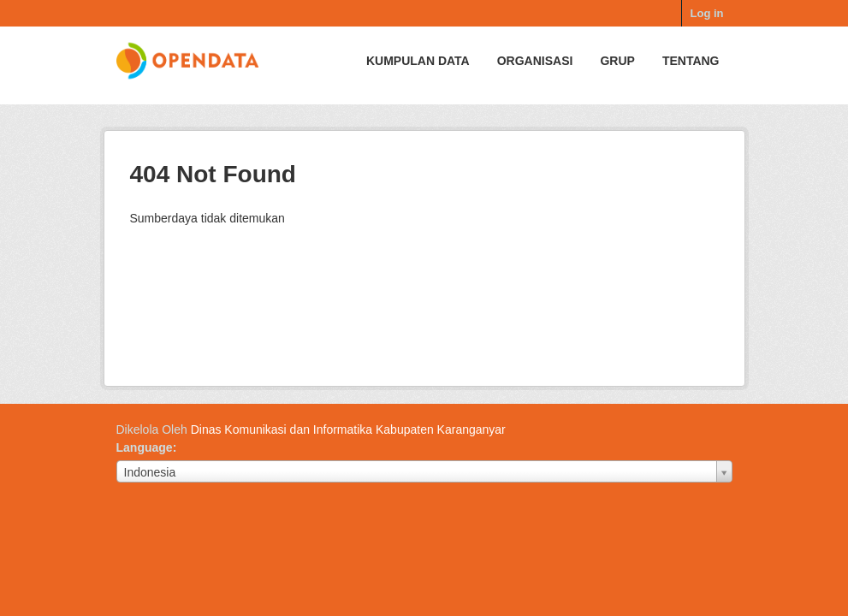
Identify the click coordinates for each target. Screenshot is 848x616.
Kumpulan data (418, 61)
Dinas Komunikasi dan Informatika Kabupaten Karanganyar (348, 429)
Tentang (691, 61)
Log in (707, 13)
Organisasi (535, 61)
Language (145, 447)
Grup (617, 61)
